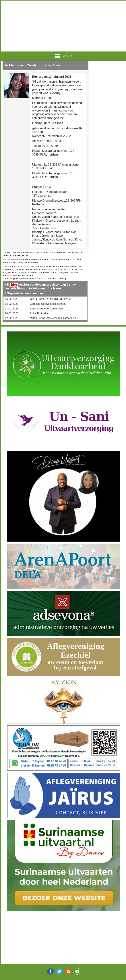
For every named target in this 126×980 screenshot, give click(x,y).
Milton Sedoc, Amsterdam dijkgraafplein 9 (54, 318)
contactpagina (24, 276)
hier (14, 285)
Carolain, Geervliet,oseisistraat (48, 304)
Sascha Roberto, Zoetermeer (47, 309)
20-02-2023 (12, 313)
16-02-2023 (12, 304)
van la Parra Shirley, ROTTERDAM (50, 299)
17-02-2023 (12, 309)
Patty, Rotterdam (40, 313)
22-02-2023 (12, 318)
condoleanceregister (15, 256)
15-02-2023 (12, 299)
